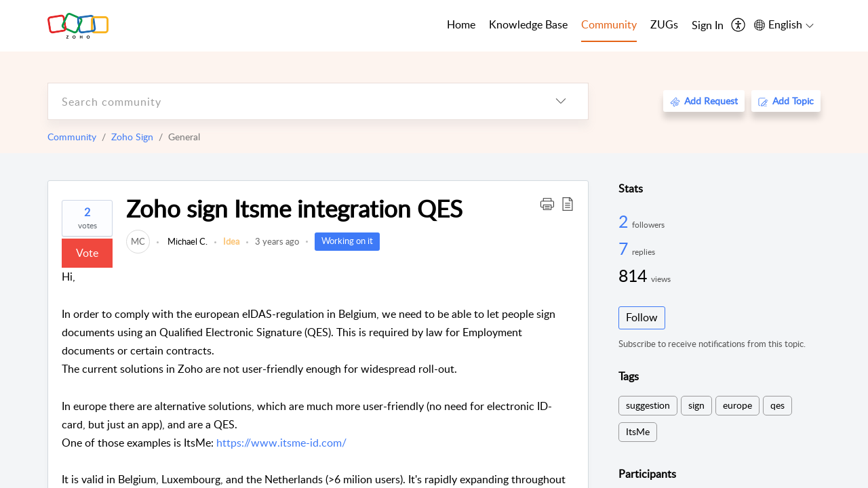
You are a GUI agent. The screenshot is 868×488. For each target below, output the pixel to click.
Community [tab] (609, 24)
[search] (291, 101)
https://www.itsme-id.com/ (281, 443)
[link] (138, 241)
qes (777, 405)
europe (737, 405)
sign (696, 405)
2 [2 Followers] (625, 221)
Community (72, 137)
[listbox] (561, 101)
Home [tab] (461, 24)
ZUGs (664, 24)
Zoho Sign (132, 137)
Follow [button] (642, 317)
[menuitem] (708, 26)
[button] (547, 203)
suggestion (648, 405)
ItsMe (638, 431)
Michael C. (186, 241)
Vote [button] (87, 253)
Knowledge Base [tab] (528, 24)
